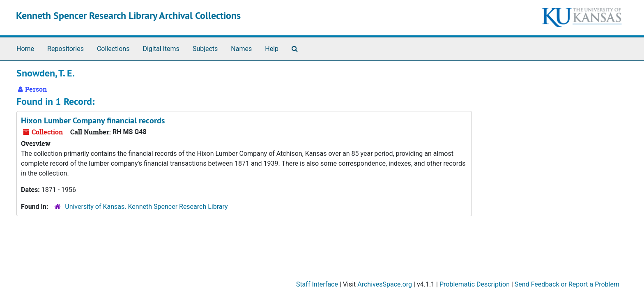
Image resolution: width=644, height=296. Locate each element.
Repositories (66, 49)
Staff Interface (317, 284)
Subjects (205, 49)
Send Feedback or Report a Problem (567, 284)
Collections (113, 49)
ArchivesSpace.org (385, 284)
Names (241, 49)
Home (25, 49)
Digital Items (161, 49)
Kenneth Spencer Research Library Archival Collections (128, 15)
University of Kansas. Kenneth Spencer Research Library (146, 207)
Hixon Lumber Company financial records (93, 120)
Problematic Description (475, 284)
